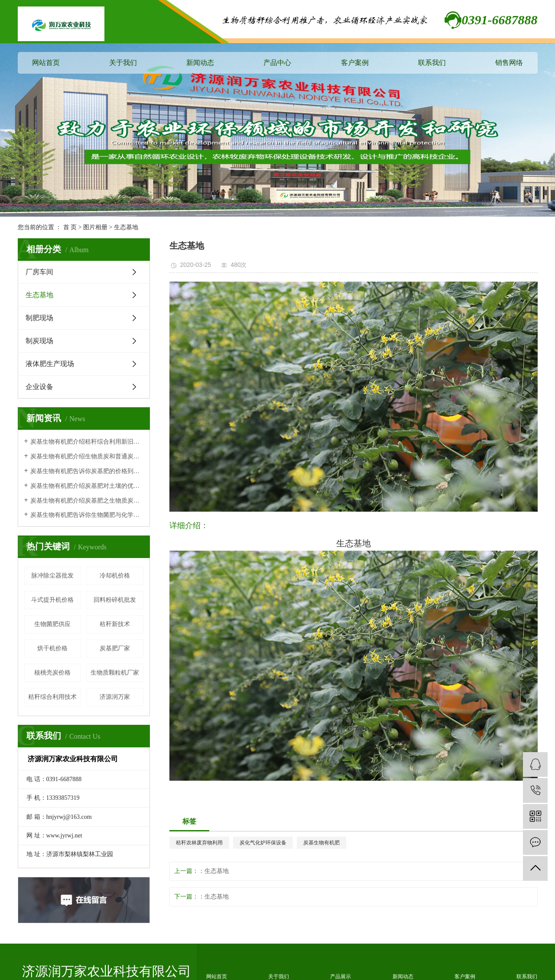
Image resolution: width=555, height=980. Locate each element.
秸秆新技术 (115, 624)
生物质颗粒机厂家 (115, 673)
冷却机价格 (115, 576)
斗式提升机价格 (52, 600)
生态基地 (126, 227)
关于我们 (123, 63)
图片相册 (95, 227)
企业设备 (39, 387)
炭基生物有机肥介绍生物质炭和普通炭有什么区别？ (87, 456)
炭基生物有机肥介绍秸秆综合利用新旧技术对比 (87, 442)
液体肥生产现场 (50, 364)
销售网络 (509, 63)
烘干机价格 (52, 648)
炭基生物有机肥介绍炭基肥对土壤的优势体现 (87, 486)
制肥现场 (39, 318)
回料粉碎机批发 (115, 600)
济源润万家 (115, 697)
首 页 (70, 227)
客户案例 (355, 63)
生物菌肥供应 (52, 624)
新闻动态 (200, 63)
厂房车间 (39, 272)
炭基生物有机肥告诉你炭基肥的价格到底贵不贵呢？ (87, 471)
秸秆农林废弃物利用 (199, 843)
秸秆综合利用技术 (52, 697)
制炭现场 (39, 341)
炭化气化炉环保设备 (263, 843)
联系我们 (432, 63)
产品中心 (277, 63)
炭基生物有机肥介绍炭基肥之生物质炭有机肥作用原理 (87, 501)
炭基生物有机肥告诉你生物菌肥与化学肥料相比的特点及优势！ (87, 515)
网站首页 (46, 63)
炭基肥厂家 (115, 648)
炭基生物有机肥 (321, 843)
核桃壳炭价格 (52, 673)
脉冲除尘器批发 (52, 576)
